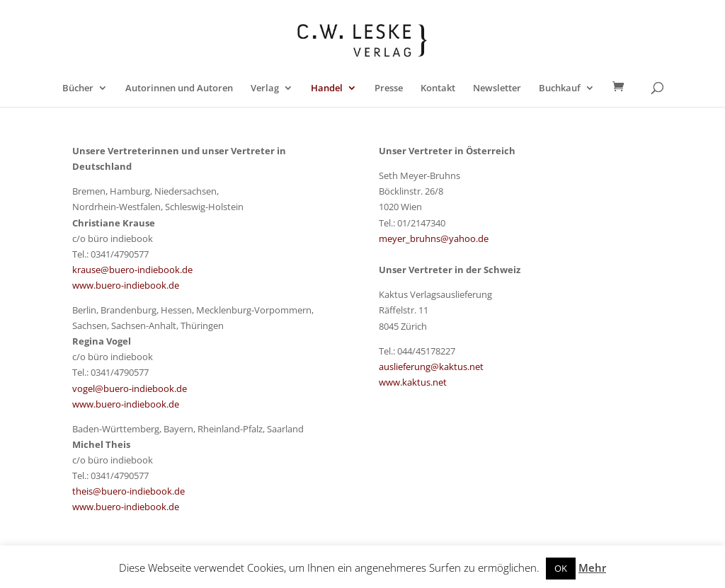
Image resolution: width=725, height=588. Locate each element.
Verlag (265, 88)
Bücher (78, 88)
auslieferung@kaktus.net (431, 367)
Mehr (592, 567)
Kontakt (438, 88)
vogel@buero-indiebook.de (130, 388)
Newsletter (497, 88)
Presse (389, 88)
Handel (327, 88)
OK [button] (561, 568)
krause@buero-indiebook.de (132, 270)
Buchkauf (560, 88)
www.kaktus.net (413, 382)
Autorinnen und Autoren (179, 88)
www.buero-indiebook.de (126, 285)
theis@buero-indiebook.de (129, 491)
